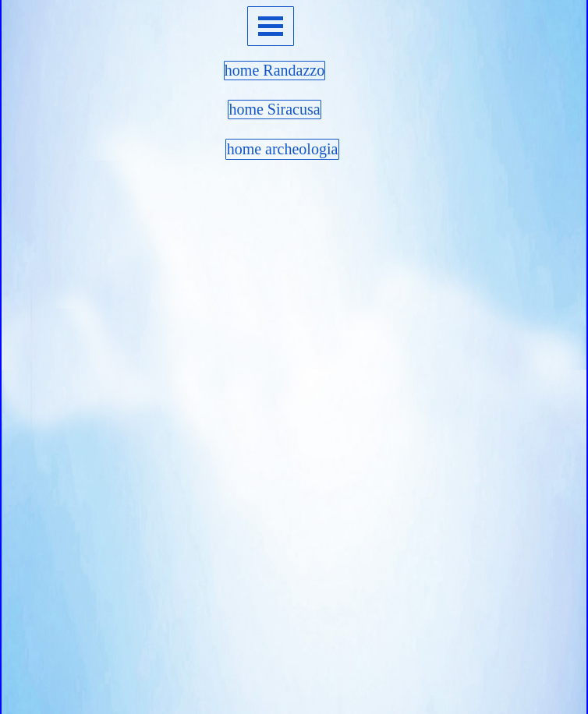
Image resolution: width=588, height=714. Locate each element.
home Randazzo (275, 70)
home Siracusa (274, 109)
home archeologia (283, 149)
